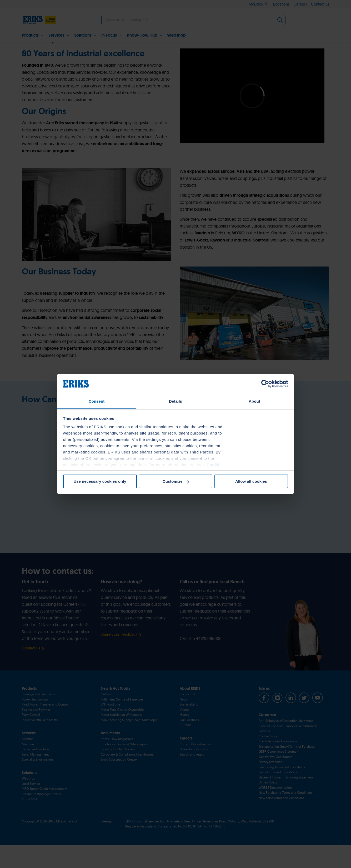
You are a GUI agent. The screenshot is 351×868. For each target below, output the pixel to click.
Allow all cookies (251, 481)
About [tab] (254, 401)
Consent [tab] (97, 401)
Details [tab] (176, 401)
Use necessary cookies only (100, 481)
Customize (176, 481)
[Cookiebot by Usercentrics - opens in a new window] (265, 384)
